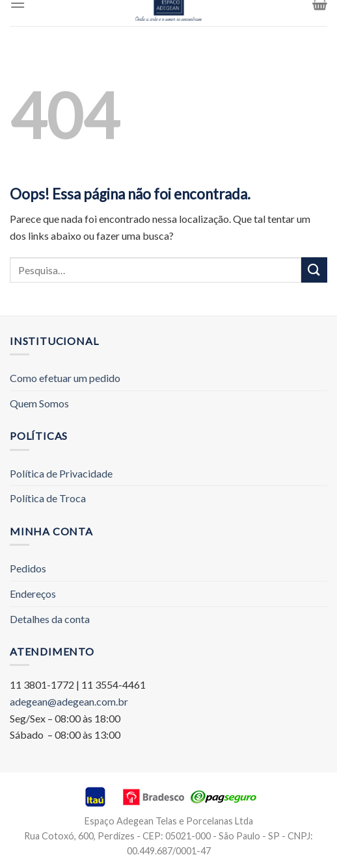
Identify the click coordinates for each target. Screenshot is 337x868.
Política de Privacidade (61, 473)
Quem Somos (39, 403)
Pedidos (28, 568)
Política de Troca (48, 498)
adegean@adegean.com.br (69, 701)
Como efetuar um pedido (65, 378)
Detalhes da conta (50, 619)
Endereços (33, 594)
